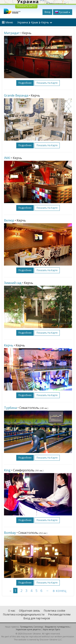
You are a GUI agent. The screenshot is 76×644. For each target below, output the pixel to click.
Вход (47, 12)
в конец (59, 591)
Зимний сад (13, 283)
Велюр (9, 220)
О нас (12, 611)
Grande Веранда (16, 95)
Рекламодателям (59, 614)
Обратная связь (29, 611)
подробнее (25, 83)
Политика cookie (54, 611)
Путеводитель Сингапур (31, 627)
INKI (7, 158)
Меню (7, 22)
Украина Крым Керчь (35, 22)
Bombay (10, 533)
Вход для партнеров (37, 618)
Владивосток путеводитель (57, 627)
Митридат (12, 33)
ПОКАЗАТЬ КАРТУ (26, 6)
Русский (63, 12)
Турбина (10, 408)
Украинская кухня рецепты (28, 629)
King (7, 470)
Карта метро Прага (51, 629)
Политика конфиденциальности (24, 614)
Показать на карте (47, 83)
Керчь (9, 345)
